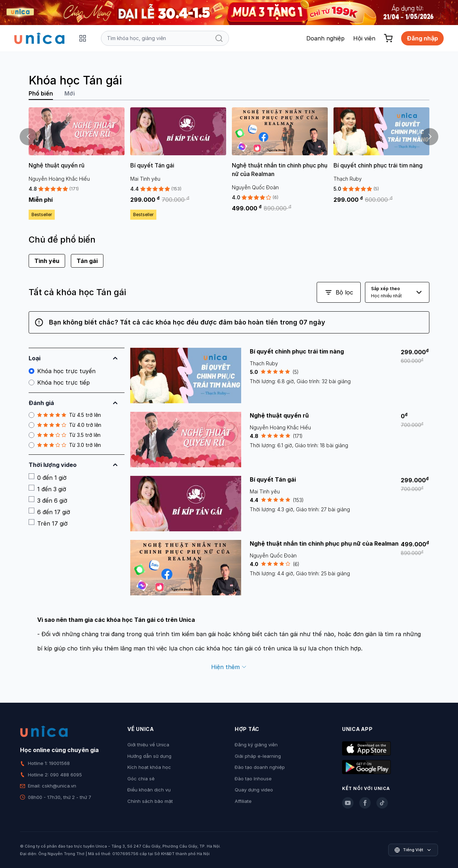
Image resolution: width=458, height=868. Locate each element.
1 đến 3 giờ (47, 489)
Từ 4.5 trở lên (65, 415)
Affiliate (243, 801)
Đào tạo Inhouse (253, 779)
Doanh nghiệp (325, 38)
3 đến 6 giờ (48, 500)
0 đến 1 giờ (48, 477)
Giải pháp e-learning (258, 756)
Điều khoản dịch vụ (149, 790)
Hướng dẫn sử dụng (149, 756)
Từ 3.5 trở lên (65, 435)
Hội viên (364, 38)
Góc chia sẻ (141, 779)
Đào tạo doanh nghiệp (260, 767)
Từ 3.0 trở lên (65, 445)
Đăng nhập (422, 38)
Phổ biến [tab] (41, 93)
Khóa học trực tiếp (59, 382)
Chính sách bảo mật (150, 801)
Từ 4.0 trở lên (65, 425)
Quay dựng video (254, 790)
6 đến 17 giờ (49, 512)
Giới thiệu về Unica (148, 745)
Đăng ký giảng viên (256, 745)
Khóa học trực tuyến (62, 371)
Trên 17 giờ (48, 523)
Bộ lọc (339, 292)
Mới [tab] (70, 93)
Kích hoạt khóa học (149, 767)
